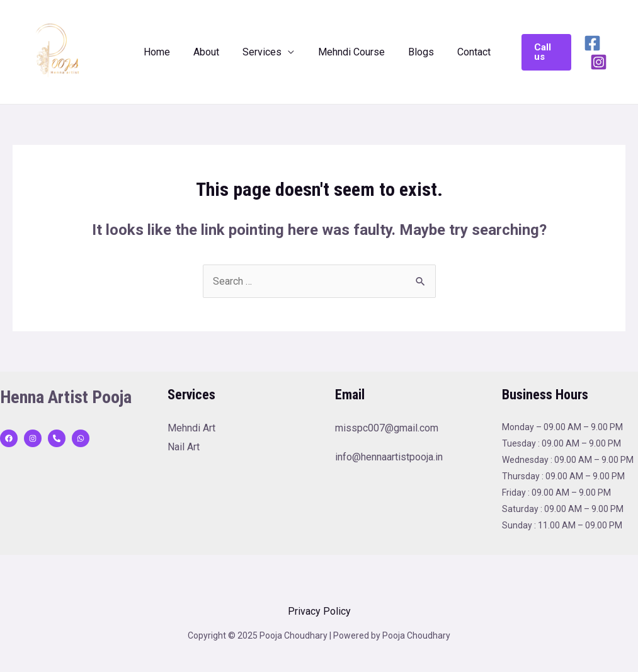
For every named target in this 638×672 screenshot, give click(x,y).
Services (263, 52)
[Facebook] (587, 53)
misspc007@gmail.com (387, 428)
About (210, 52)
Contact (464, 52)
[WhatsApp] (81, 438)
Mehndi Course (348, 52)
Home (164, 52)
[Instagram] (617, 53)
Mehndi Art (191, 428)
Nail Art (184, 447)
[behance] (57, 438)
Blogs (415, 52)
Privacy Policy (319, 611)
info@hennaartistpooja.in (389, 457)
